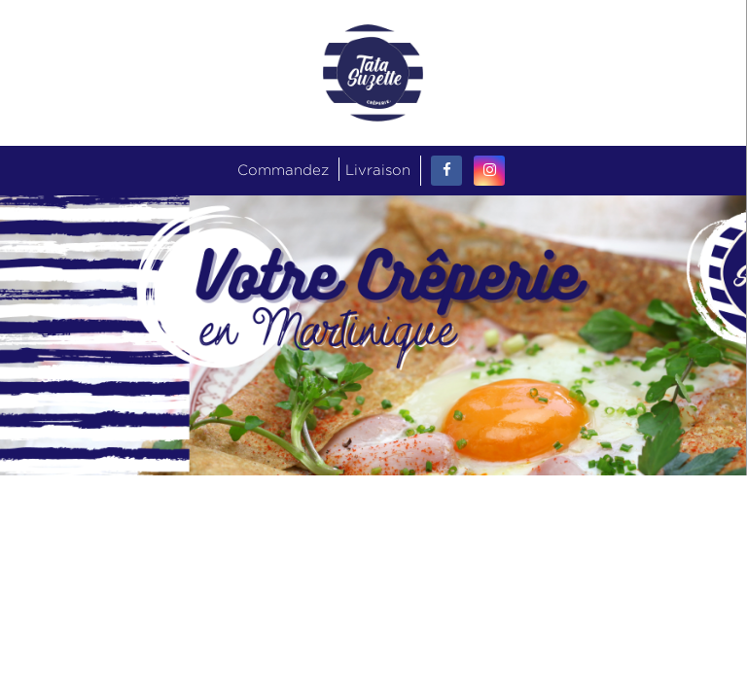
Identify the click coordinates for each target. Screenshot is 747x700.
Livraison (378, 170)
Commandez (283, 170)
